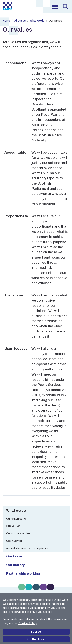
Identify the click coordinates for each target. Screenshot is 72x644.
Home (6, 21)
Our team (14, 556)
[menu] (55, 7)
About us (20, 21)
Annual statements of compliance (27, 548)
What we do (37, 21)
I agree (36, 632)
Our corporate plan (18, 534)
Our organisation (17, 519)
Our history (15, 565)
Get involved (14, 541)
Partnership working (23, 573)
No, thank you (36, 639)
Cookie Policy (28, 623)
